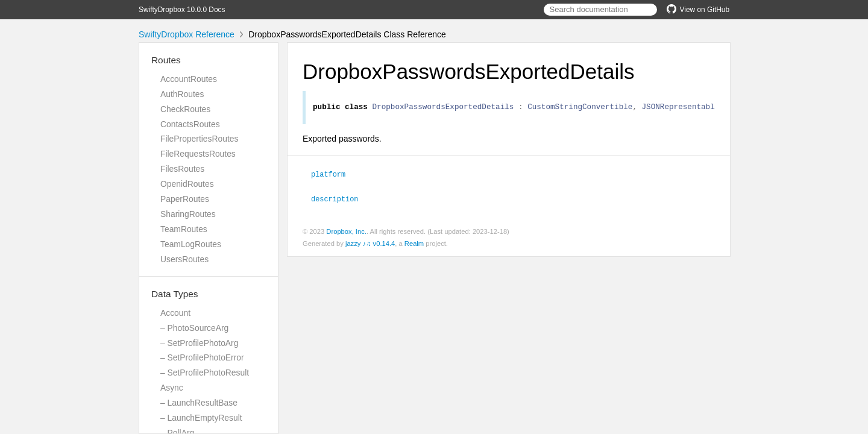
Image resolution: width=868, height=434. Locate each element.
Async (172, 388)
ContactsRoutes (190, 124)
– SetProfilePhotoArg (199, 343)
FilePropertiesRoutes (199, 139)
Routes (166, 60)
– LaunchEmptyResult (201, 418)
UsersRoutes (184, 259)
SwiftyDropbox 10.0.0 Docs (182, 10)
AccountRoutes (189, 79)
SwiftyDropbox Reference (187, 34)
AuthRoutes (182, 94)
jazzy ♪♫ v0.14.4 (370, 244)
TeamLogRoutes (191, 244)
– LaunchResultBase (199, 403)
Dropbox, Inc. (346, 232)
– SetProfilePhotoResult (205, 373)
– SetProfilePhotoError (202, 357)
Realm (414, 244)
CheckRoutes (185, 109)
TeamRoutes (184, 229)
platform (333, 175)
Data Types (175, 294)
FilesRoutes (182, 169)
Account (175, 313)
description (340, 200)
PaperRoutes (185, 199)
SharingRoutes (188, 214)
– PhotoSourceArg (194, 328)
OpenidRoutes (187, 184)
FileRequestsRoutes (198, 154)
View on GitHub (698, 10)
